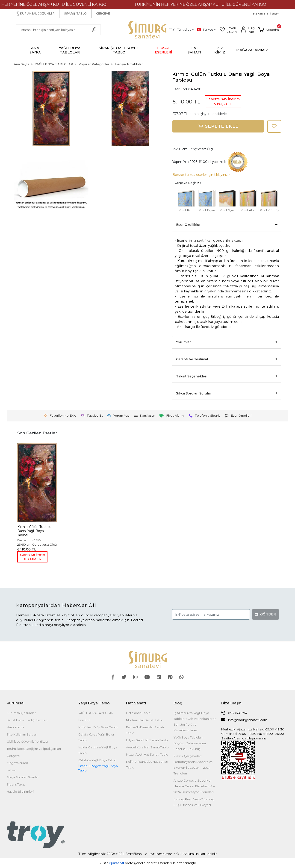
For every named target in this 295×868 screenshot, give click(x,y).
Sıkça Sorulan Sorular (23, 777)
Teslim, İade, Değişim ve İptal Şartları (34, 749)
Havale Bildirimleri (20, 791)
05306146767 (234, 713)
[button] (268, 30)
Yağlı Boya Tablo (94, 703)
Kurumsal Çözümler (21, 713)
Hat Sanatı (136, 703)
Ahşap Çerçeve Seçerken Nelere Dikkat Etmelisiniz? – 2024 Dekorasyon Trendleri (194, 786)
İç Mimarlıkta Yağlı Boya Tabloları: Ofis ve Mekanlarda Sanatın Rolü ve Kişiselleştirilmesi (195, 722)
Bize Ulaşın (231, 703)
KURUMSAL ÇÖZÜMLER (35, 14)
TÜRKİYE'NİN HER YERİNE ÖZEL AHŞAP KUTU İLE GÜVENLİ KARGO (207, 4)
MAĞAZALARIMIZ (252, 50)
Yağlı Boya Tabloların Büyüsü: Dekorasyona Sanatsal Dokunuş (190, 743)
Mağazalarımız (18, 763)
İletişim (275, 14)
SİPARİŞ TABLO (75, 13)
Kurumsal (16, 703)
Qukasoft (117, 863)
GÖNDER (265, 614)
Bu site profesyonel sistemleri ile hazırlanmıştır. (148, 863)
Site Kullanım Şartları (22, 734)
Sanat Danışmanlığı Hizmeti (27, 720)
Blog (178, 703)
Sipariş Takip (16, 784)
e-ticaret (150, 863)
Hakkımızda (16, 727)
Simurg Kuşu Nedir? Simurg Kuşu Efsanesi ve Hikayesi (194, 802)
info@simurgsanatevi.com (244, 720)
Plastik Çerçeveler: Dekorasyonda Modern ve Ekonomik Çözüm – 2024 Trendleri (193, 765)
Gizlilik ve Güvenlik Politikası (27, 741)
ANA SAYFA (35, 50)
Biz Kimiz (259, 14)
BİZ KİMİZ (220, 50)
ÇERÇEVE (103, 13)
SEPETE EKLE (218, 126)
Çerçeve (13, 756)
